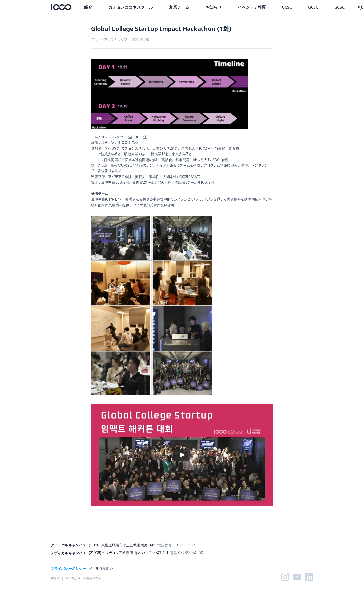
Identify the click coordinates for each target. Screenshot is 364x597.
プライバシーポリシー (68, 569)
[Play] (182, 455)
